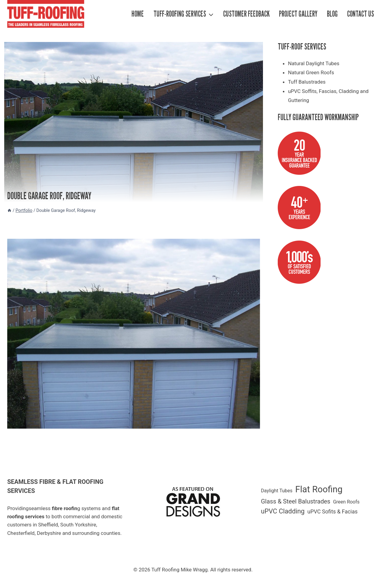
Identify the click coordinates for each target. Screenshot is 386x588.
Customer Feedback (246, 14)
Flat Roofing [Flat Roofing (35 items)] (319, 489)
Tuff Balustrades (307, 82)
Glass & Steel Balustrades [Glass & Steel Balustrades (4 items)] (296, 501)
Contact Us (361, 14)
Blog (332, 14)
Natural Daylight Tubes (314, 63)
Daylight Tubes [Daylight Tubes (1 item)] (277, 491)
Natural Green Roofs (311, 72)
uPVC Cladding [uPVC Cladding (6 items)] (283, 511)
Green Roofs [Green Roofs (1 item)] (346, 502)
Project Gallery (298, 14)
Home (138, 14)
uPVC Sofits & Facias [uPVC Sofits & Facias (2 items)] (332, 511)
